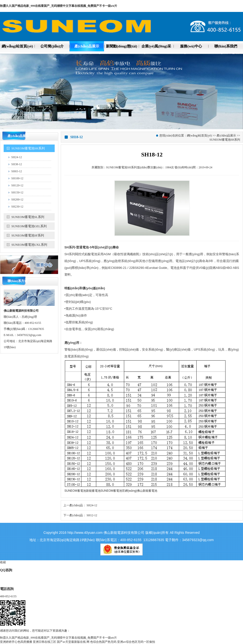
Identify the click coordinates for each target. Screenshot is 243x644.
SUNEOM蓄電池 (75, 491)
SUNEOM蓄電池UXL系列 (29, 245)
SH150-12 (17, 192)
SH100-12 (17, 178)
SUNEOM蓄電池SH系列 (28, 148)
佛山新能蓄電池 (147, 491)
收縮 (3, 562)
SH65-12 (17, 171)
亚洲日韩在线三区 (44, 642)
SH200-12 (17, 200)
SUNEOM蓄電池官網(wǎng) (119, 491)
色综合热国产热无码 (103, 642)
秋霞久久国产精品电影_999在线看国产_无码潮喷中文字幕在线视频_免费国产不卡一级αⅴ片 (59, 6)
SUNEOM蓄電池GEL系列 (29, 226)
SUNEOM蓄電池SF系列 (28, 235)
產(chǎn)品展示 (226, 136)
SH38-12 (17, 164)
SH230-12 (17, 207)
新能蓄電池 (93, 491)
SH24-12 (17, 157)
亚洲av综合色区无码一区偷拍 (136, 642)
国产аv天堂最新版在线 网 (73, 642)
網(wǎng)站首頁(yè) (199, 136)
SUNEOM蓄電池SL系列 (28, 217)
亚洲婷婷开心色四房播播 (16, 642)
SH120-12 (17, 185)
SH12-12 (92, 515)
